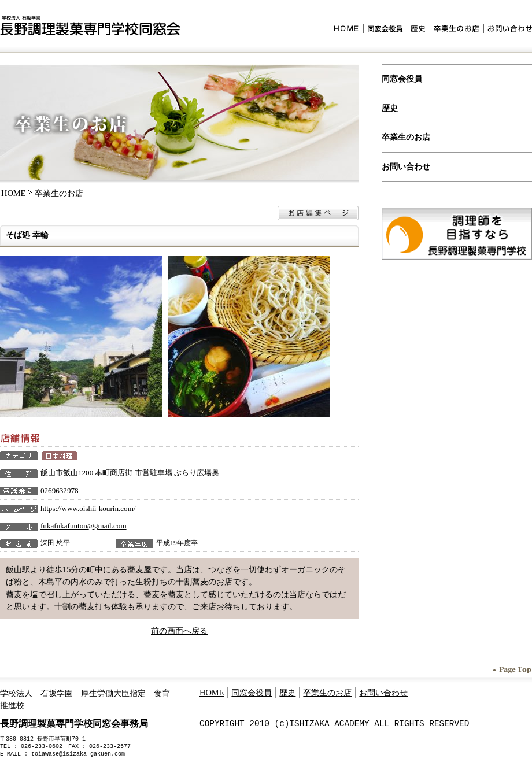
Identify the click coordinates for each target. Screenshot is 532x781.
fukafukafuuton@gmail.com (84, 526)
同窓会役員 (385, 30)
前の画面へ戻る (179, 631)
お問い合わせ (508, 30)
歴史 (418, 30)
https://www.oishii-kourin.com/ (88, 508)
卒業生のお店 (457, 30)
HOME (349, 30)
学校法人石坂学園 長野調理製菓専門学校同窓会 (90, 26)
